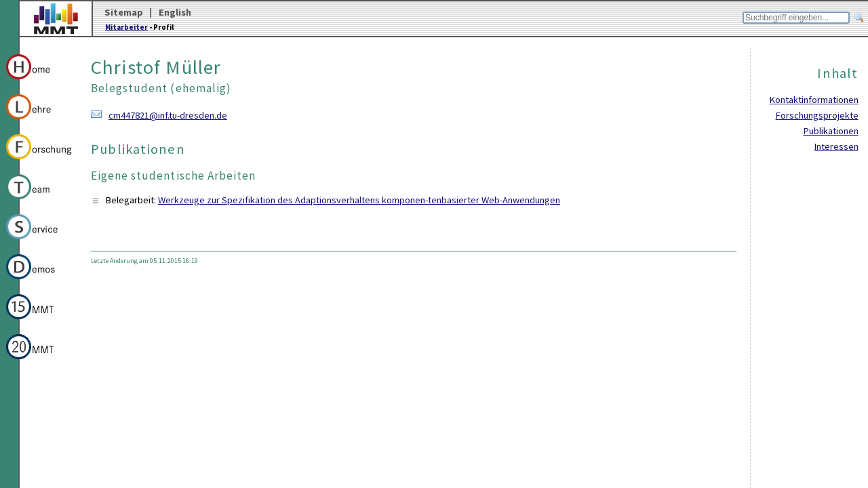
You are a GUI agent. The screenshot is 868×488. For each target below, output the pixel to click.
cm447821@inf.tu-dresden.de (168, 115)
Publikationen (831, 131)
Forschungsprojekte (817, 115)
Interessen (836, 146)
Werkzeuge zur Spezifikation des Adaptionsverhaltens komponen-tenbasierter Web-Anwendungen (359, 200)
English (175, 12)
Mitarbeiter (126, 27)
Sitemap (124, 12)
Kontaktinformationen (814, 100)
